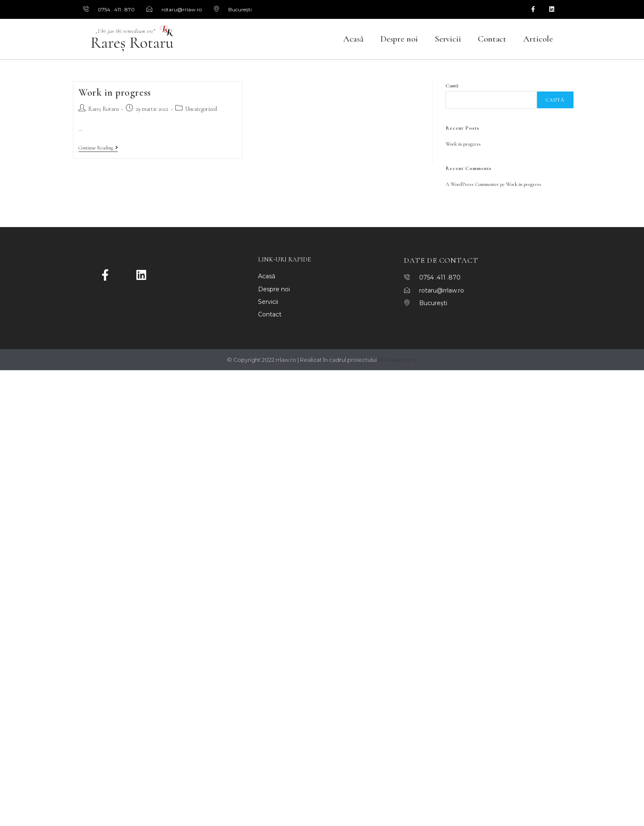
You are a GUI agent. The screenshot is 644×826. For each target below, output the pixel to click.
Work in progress (115, 93)
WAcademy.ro (398, 360)
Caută (452, 86)
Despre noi (399, 39)
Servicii (448, 39)
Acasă (353, 39)
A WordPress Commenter (472, 184)
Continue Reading (98, 148)
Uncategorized (201, 109)
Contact (492, 39)
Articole (538, 39)
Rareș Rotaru (103, 109)
